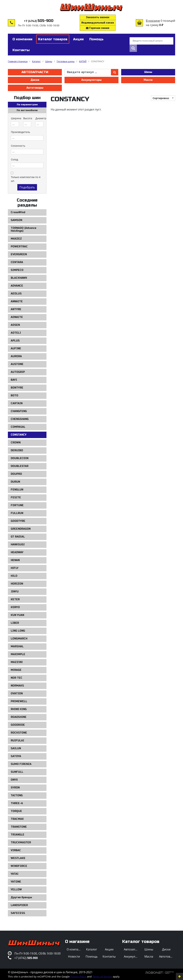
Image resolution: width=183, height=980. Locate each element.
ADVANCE (17, 286)
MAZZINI (17, 662)
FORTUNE (17, 505)
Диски (35, 80)
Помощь (92, 956)
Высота (28, 118)
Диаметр (41, 118)
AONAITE (17, 317)
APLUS (15, 341)
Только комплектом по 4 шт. (26, 179)
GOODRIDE (18, 725)
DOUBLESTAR (20, 466)
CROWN (16, 443)
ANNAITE (17, 301)
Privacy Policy (78, 977)
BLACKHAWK (19, 278)
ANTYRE (16, 309)
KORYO (15, 607)
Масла (148, 80)
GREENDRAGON (21, 529)
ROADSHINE (19, 717)
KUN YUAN (17, 615)
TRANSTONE (19, 827)
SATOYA (16, 756)
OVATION (17, 694)
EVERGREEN (19, 254)
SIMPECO (17, 270)
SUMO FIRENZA (21, 764)
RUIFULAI (17, 741)
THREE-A (17, 803)
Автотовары (35, 88)
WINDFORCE (19, 866)
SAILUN (16, 748)
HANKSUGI (18, 545)
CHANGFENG (19, 411)
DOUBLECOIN (20, 458)
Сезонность (18, 146)
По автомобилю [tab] (27, 110)
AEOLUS (16, 294)
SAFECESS (18, 913)
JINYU (15, 592)
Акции (109, 949)
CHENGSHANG (20, 419)
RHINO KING (19, 709)
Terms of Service (102, 977)
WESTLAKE (18, 858)
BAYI (14, 380)
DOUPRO (16, 474)
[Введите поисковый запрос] (151, 41)
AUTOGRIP (18, 372)
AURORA (16, 356)
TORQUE (16, 811)
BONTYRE (17, 388)
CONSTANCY (19, 435)
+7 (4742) (39, 21)
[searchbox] (15, 124)
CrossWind (18, 212)
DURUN (15, 482)
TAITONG (17, 795)
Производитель (20, 132)
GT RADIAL (18, 537)
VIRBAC (16, 850)
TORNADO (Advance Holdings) (24, 229)
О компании (75, 949)
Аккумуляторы (91, 80)
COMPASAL (18, 427)
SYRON (15, 788)
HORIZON (17, 584)
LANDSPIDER (19, 905)
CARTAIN (17, 403)
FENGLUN (17, 490)
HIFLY (15, 568)
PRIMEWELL (19, 701)
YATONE (16, 882)
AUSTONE (17, 364)
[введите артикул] (88, 72)
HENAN (15, 560)
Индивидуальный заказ (98, 23)
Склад (14, 159)
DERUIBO (17, 450)
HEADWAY (17, 552)
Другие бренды (21, 897)
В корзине (153, 21)
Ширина (16, 118)
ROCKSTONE (19, 733)
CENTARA (17, 262)
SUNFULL (17, 772)
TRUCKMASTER (21, 843)
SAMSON (16, 220)
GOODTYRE (18, 521)
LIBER (15, 623)
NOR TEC (17, 678)
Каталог (92, 949)
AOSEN (15, 325)
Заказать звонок (98, 17)
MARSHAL (17, 646)
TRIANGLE (18, 835)
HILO (14, 576)
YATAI (15, 874)
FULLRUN (17, 513)
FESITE (16, 497)
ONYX (14, 780)
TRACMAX (17, 819)
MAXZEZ (16, 239)
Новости (74, 956)
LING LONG (18, 631)
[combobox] (15, 124)
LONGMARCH (19, 639)
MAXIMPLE (18, 654)
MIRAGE (16, 670)
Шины (148, 72)
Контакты (109, 956)
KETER (15, 599)
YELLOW (16, 890)
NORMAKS (17, 686)
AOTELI (16, 333)
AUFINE (16, 348)
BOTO (14, 396)
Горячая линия (98, 28)
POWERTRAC (19, 247)
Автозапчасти (35, 72)
